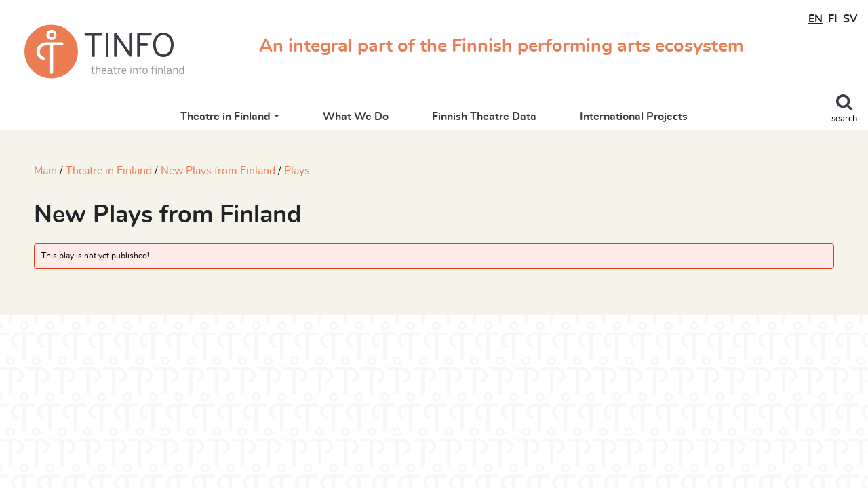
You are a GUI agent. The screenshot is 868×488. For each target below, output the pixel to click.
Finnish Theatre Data (484, 117)
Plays (297, 171)
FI (833, 19)
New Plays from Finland (218, 171)
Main (45, 171)
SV (850, 19)
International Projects (634, 117)
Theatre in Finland (225, 117)
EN (815, 19)
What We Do (356, 117)
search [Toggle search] (844, 119)
